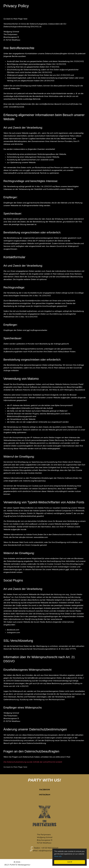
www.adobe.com (41, 537)
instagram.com (13, 633)
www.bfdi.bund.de (16, 107)
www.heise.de (56, 619)
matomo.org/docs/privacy (34, 481)
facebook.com (13, 630)
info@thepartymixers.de (49, 851)
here (25, 19)
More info (58, 856)
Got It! (70, 862)
